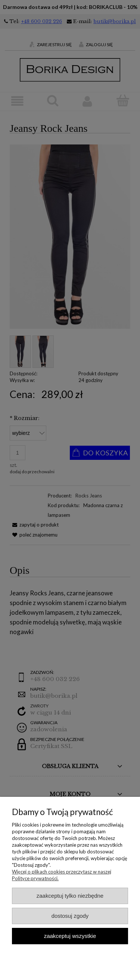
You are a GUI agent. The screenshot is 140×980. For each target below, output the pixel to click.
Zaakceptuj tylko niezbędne (70, 896)
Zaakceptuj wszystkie (70, 936)
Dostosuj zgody (70, 916)
